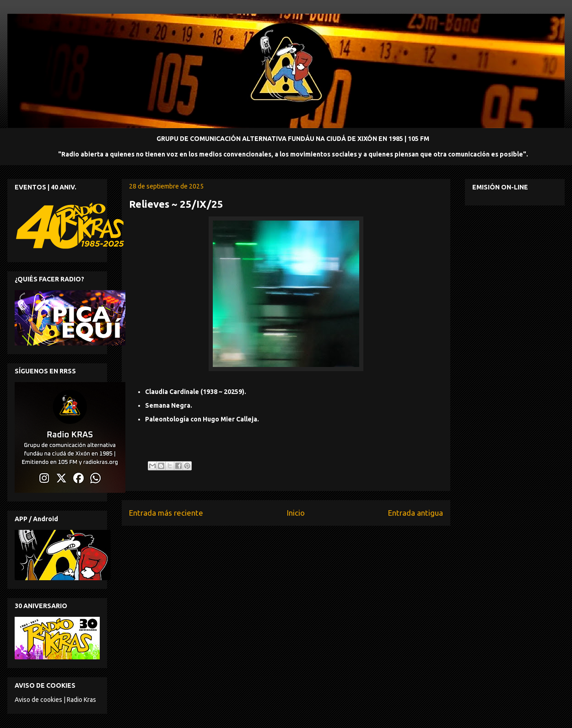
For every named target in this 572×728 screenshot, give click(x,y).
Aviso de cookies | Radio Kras (55, 700)
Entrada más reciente (166, 513)
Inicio (296, 513)
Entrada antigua (416, 513)
